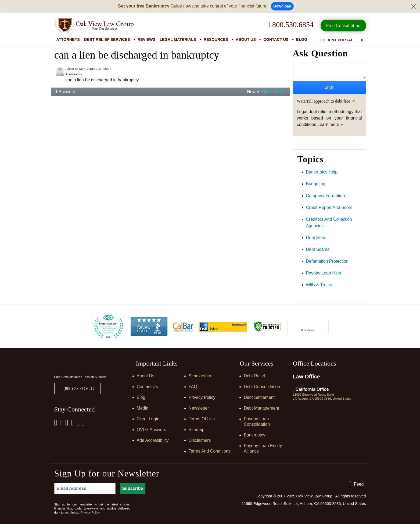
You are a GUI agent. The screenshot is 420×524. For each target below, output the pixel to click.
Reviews (146, 39)
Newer (253, 92)
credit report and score (329, 207)
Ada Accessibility (153, 440)
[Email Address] (85, 489)
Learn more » (330, 124)
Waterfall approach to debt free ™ (326, 101)
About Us (246, 39)
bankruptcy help (322, 172)
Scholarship (200, 376)
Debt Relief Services (107, 39)
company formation (326, 196)
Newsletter (199, 408)
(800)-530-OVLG (78, 389)
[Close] (414, 6)
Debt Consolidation (262, 387)
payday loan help (324, 273)
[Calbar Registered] (183, 326)
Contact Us (276, 39)
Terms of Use (202, 419)
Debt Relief (254, 376)
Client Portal (337, 40)
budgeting (316, 184)
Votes (280, 92)
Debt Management (261, 408)
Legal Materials (178, 39)
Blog (302, 39)
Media (143, 408)
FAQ (193, 387)
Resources (216, 39)
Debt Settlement (259, 397)
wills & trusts (319, 285)
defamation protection (327, 261)
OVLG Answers (151, 430)
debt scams (318, 249)
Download (282, 6)
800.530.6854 (291, 25)
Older (267, 92)
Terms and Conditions (210, 451)
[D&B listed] (223, 326)
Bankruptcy (254, 435)
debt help (316, 238)
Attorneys (68, 39)
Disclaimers (200, 440)
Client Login (148, 419)
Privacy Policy (202, 397)
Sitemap (197, 430)
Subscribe (133, 488)
